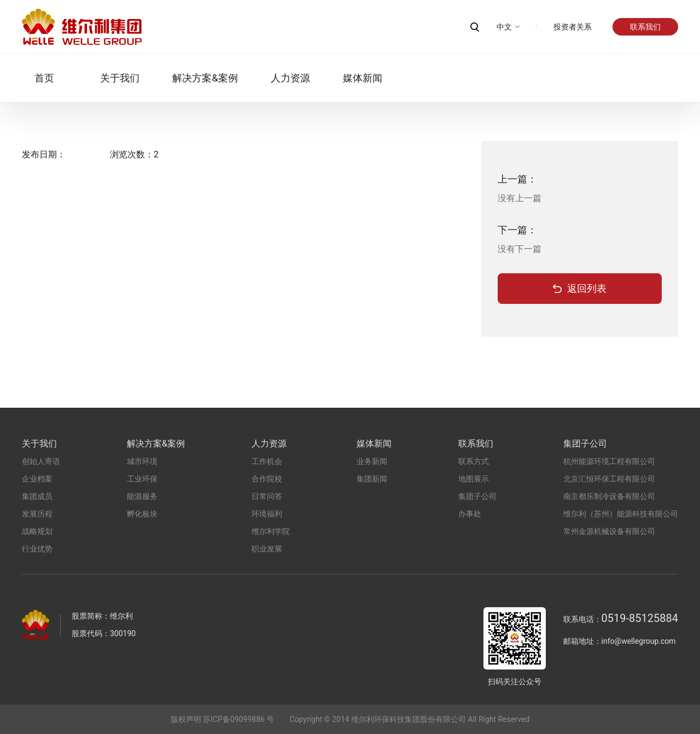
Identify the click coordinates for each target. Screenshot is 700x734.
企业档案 (37, 479)
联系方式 (474, 461)
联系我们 (645, 27)
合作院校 (267, 479)
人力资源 (277, 78)
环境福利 (267, 514)
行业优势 (37, 549)
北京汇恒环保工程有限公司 (609, 479)
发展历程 (37, 514)
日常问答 (267, 496)
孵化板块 (142, 514)
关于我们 (107, 78)
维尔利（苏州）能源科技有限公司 (621, 514)
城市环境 (142, 461)
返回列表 (587, 288)
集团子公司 (477, 496)
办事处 (470, 514)
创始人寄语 (41, 461)
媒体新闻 (349, 78)
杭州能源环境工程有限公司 (609, 461)
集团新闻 (372, 479)
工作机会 (267, 461)
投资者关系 (573, 27)
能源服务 (142, 496)
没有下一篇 (520, 249)
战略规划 (37, 531)
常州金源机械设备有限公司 (609, 531)
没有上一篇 (520, 198)
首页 (32, 78)
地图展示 (474, 479)
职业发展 (267, 549)
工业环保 (142, 479)
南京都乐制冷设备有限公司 (609, 496)
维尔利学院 (271, 531)
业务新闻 (372, 461)
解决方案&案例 (192, 78)
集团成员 (37, 496)
